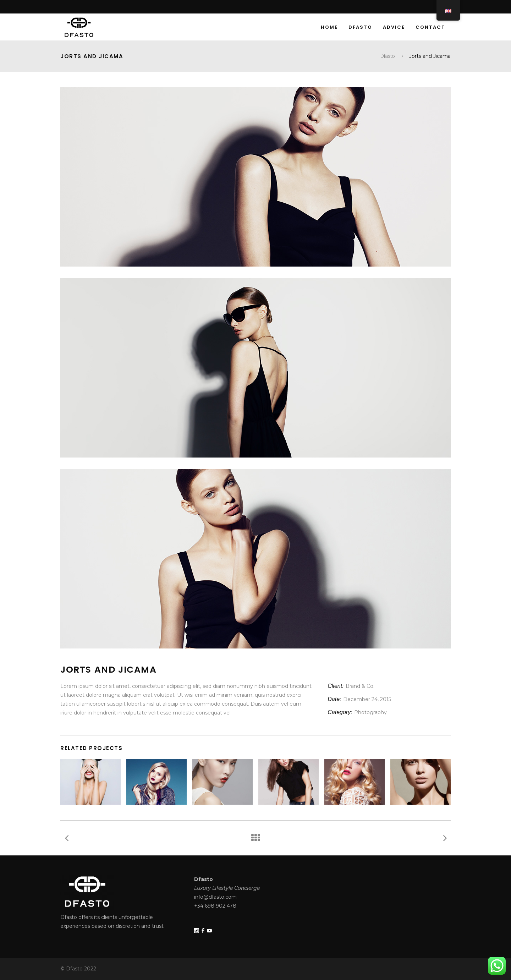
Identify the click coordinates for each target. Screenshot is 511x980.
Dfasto (388, 56)
